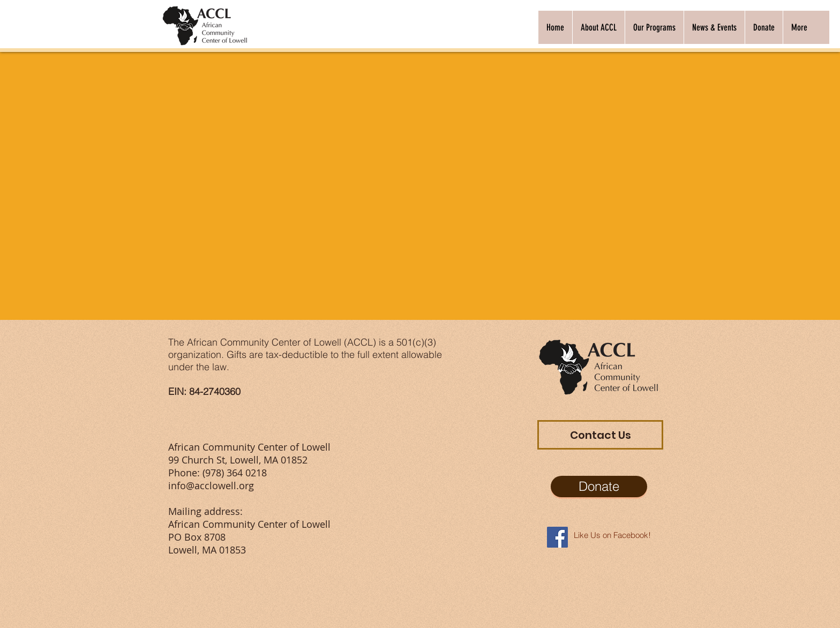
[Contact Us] (600, 435)
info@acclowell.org (211, 485)
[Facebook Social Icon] (557, 537)
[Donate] (599, 487)
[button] (598, 27)
